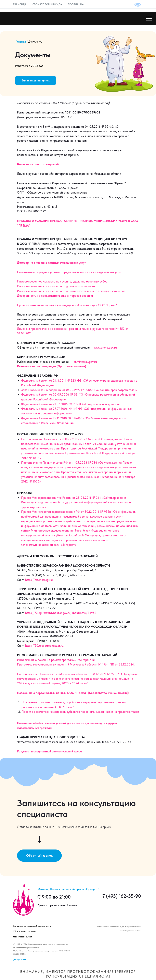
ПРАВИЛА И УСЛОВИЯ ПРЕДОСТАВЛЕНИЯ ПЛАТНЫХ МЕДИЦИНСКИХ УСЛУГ (72, 221)
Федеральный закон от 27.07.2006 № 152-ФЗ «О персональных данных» (70, 404)
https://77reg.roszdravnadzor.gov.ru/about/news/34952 (61, 613)
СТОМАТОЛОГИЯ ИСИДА (47, 4)
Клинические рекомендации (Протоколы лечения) (51, 366)
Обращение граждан (24, 931)
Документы (19, 960)
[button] (36, 81)
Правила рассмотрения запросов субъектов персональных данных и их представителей (80, 712)
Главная (21, 42)
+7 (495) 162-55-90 (120, 896)
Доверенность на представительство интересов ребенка (55, 296)
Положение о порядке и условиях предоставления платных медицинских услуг (69, 272)
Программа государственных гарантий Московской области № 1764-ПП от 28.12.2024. (76, 664)
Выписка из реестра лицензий (38, 164)
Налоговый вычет (22, 937)
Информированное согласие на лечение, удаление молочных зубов (62, 281)
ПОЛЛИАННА (76, 4)
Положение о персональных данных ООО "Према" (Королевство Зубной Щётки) (73, 693)
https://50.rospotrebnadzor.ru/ (45, 646)
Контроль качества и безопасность (32, 926)
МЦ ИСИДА (20, 4)
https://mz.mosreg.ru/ (39, 580)
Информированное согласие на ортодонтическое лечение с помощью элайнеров (71, 291)
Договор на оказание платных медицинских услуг (51, 263)
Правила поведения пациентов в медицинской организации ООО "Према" (67, 305)
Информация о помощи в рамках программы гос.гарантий (56, 660)
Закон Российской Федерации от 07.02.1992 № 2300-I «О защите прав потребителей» (79, 390)
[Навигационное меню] (149, 19)
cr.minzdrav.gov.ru (85, 362)
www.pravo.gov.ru (105, 348)
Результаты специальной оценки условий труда (50, 751)
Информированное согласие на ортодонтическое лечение (56, 286)
